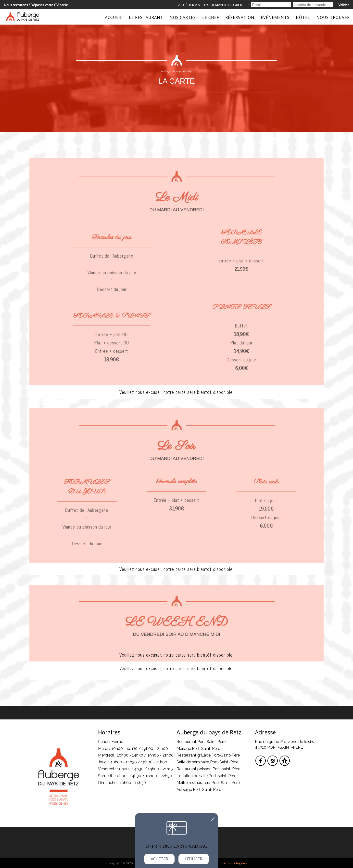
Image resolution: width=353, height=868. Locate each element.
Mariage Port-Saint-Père (198, 749)
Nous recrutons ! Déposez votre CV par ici (36, 5)
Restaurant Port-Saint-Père (201, 742)
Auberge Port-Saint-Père (199, 790)
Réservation (240, 17)
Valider (344, 5)
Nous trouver (333, 17)
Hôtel (303, 17)
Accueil (114, 17)
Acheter (159, 859)
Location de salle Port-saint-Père (206, 776)
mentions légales (234, 863)
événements (275, 17)
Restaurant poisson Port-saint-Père (208, 769)
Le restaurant (146, 17)
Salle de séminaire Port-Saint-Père (207, 762)
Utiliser (194, 859)
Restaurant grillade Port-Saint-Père (208, 755)
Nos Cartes (183, 17)
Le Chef (211, 17)
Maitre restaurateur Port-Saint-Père (208, 783)
